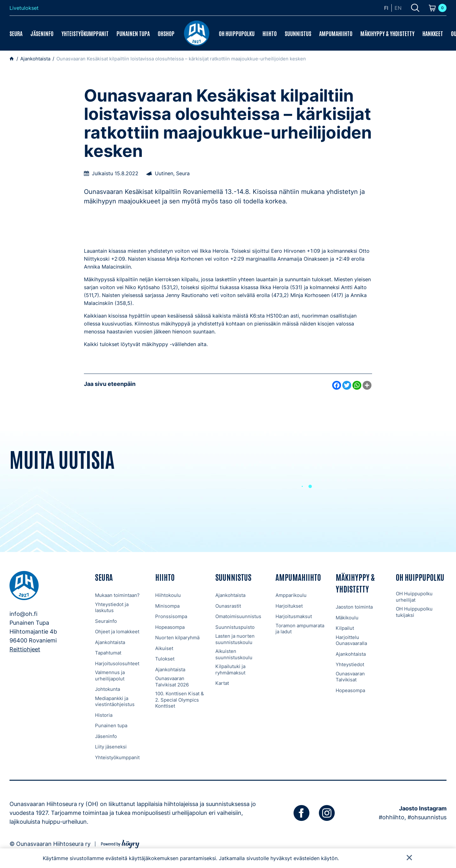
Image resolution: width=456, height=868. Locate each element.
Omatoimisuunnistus (238, 616)
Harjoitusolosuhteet (117, 663)
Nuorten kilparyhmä (177, 638)
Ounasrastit (228, 606)
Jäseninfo (42, 33)
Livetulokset (24, 8)
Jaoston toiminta (354, 607)
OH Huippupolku (237, 33)
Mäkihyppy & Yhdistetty (387, 33)
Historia (104, 715)
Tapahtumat (108, 653)
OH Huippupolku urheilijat (414, 597)
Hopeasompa (170, 627)
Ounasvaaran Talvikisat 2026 (172, 682)
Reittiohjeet (25, 649)
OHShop (166, 33)
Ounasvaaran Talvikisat (350, 677)
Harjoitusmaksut (294, 616)
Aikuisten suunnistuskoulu (234, 654)
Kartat (222, 683)
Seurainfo (106, 621)
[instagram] (327, 813)
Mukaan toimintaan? (117, 595)
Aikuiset (164, 648)
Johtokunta (108, 689)
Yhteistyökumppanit (85, 33)
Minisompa (167, 606)
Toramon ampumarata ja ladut (300, 629)
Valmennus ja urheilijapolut (110, 676)
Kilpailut (345, 628)
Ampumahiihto (336, 33)
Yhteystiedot (350, 664)
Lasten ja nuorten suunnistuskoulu (235, 639)
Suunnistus (298, 33)
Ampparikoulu (291, 595)
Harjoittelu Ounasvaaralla (351, 640)
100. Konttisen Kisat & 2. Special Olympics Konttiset (180, 700)
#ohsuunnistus (427, 817)
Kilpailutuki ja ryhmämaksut (230, 670)
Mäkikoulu (347, 618)
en (398, 8)
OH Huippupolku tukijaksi (414, 612)
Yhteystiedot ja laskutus (112, 608)
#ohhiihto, (392, 817)
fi (386, 8)
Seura (16, 33)
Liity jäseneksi (111, 747)
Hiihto (270, 33)
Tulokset (165, 659)
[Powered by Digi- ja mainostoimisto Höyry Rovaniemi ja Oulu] (120, 843)
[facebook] (301, 813)
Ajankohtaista (110, 642)
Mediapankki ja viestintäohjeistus (115, 701)
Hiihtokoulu (168, 595)
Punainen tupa (133, 33)
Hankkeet (433, 33)
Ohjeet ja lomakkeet (117, 632)
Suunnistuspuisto (235, 627)
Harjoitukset (289, 606)
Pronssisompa (171, 616)
